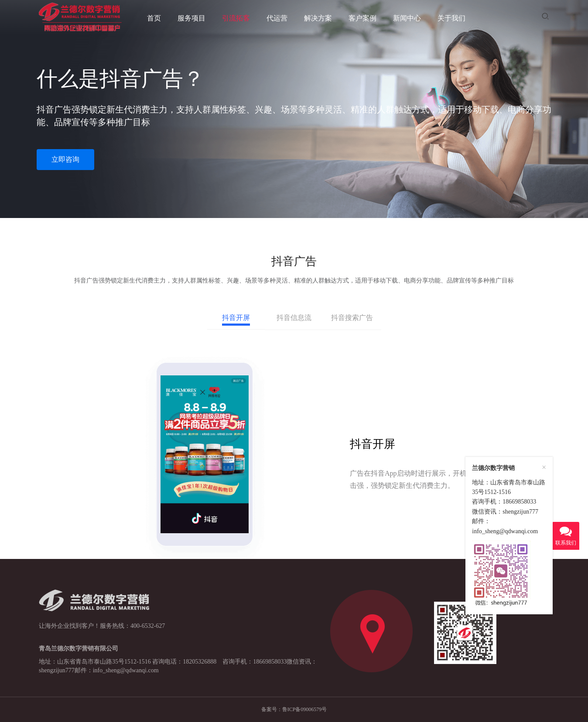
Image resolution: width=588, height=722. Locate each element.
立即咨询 (65, 159)
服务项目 (191, 18)
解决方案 (318, 18)
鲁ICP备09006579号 (305, 709)
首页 (154, 18)
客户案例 (362, 18)
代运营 (277, 18)
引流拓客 (236, 18)
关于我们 (451, 18)
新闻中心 (407, 18)
